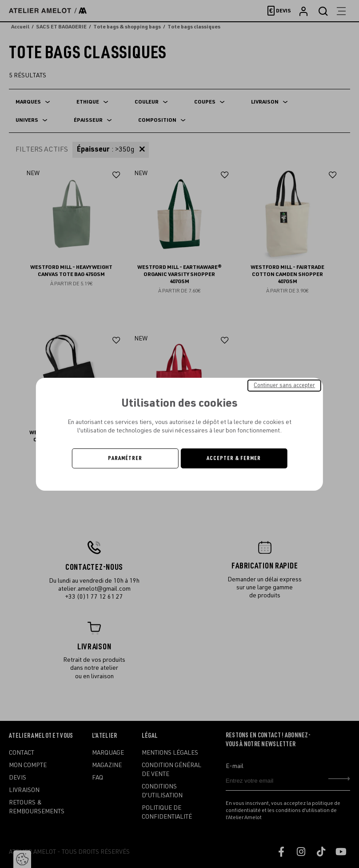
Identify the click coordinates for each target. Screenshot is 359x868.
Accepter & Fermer (234, 458)
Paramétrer (125, 458)
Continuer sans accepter (284, 385)
